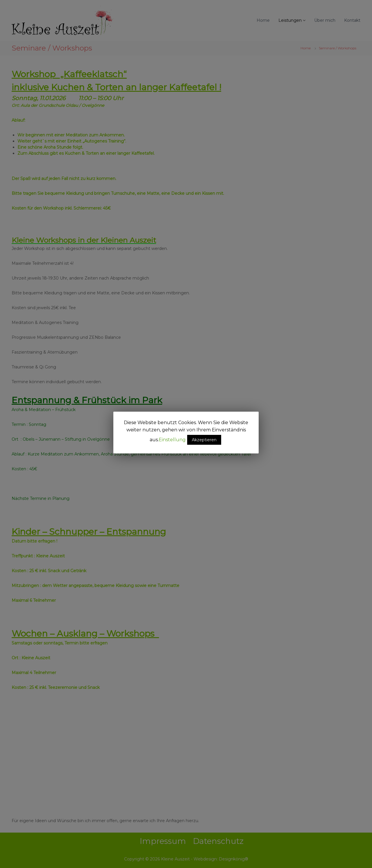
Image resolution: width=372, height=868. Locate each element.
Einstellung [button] (172, 440)
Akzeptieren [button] (204, 440)
